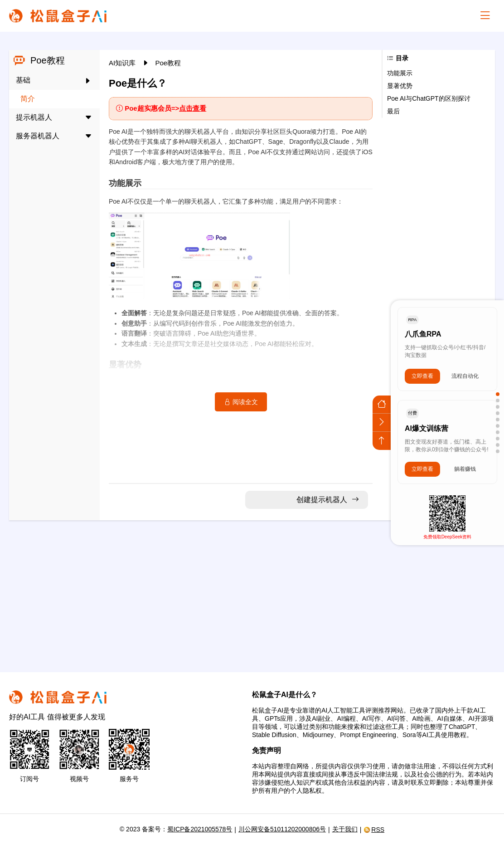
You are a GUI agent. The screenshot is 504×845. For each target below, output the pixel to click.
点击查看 (193, 108)
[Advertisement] (252, 591)
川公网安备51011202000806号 (282, 829)
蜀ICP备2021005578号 (200, 829)
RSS (374, 830)
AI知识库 (123, 63)
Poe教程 (168, 63)
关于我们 (345, 829)
